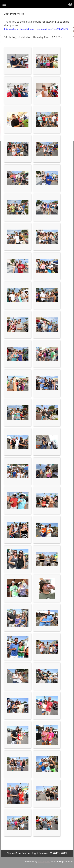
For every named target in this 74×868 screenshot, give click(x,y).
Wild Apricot (44, 861)
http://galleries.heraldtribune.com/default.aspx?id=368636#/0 (36, 29)
